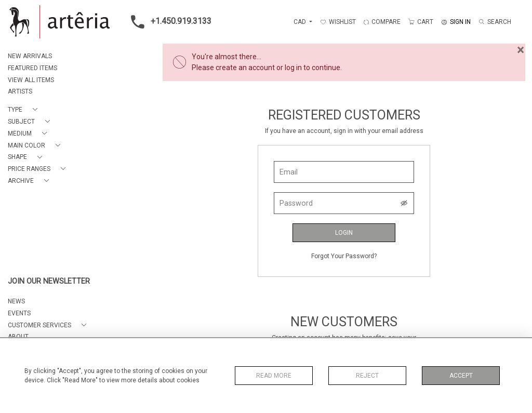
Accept (461, 376)
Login (344, 233)
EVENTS (19, 313)
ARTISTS (20, 91)
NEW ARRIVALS (30, 56)
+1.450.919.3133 (168, 22)
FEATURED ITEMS (32, 68)
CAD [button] (301, 22)
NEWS (16, 301)
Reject (367, 376)
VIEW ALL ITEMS (31, 80)
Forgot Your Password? (344, 256)
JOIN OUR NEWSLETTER (49, 281)
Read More (274, 376)
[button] (25, 110)
